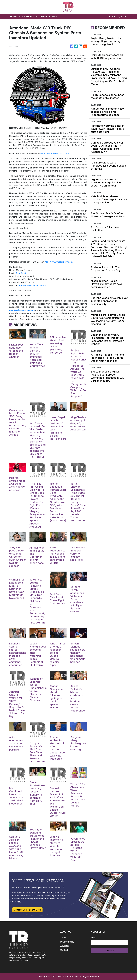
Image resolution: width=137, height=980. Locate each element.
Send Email (21, 273)
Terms (63, 938)
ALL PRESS (42, 17)
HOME (13, 17)
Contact (64, 950)
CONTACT (54, 17)
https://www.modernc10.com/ (55, 153)
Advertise (65, 946)
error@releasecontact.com (22, 310)
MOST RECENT (26, 17)
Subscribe (109, 951)
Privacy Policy (67, 942)
